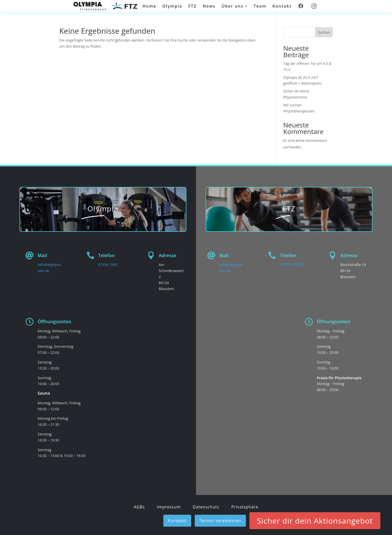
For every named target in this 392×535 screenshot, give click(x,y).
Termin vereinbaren (220, 521)
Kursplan (177, 521)
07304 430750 (291, 265)
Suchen (324, 32)
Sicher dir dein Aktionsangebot (315, 521)
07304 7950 (108, 265)
